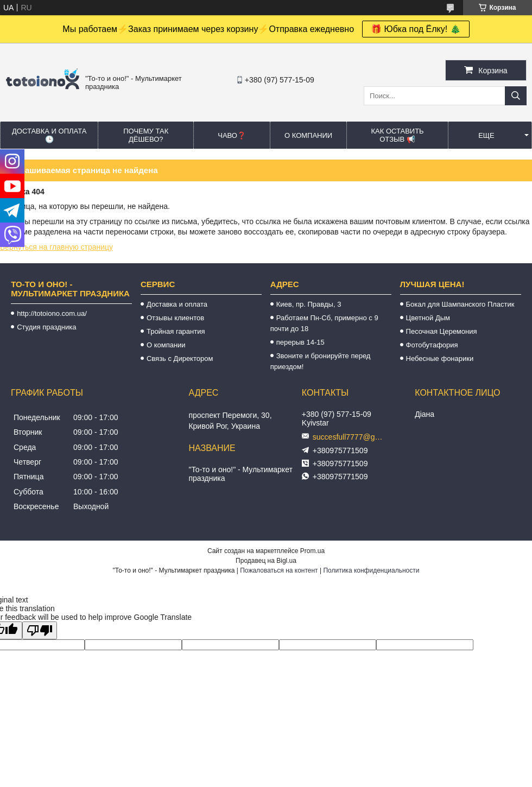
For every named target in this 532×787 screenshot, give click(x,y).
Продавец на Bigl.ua (266, 561)
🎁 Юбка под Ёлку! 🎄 (416, 29)
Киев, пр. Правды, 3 (309, 304)
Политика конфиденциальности (371, 570)
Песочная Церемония (442, 331)
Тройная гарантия (176, 331)
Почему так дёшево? (146, 135)
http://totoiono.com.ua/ (52, 313)
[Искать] (516, 96)
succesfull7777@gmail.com (351, 437)
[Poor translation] (40, 630)
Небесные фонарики (440, 358)
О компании (308, 135)
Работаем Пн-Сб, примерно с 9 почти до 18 (324, 323)
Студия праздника (46, 327)
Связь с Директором (180, 358)
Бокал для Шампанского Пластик (460, 304)
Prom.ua (312, 551)
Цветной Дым (428, 318)
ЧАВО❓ (232, 135)
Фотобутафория (432, 345)
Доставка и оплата (177, 304)
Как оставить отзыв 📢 (397, 135)
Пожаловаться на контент (279, 570)
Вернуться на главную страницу (56, 247)
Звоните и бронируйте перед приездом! (321, 361)
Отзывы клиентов (175, 318)
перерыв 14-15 (300, 342)
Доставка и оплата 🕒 (49, 135)
